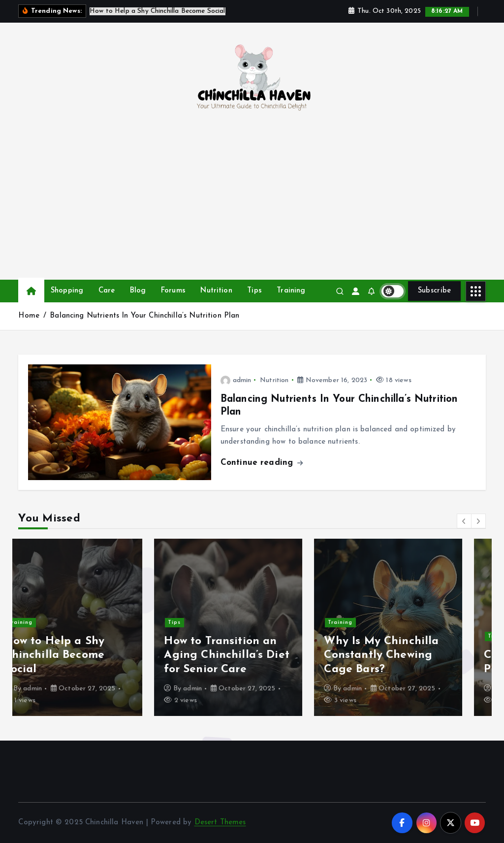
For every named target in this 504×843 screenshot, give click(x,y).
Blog (138, 291)
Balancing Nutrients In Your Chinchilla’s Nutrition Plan (144, 316)
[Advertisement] (252, 206)
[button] (464, 521)
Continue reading (262, 463)
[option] (92, 628)
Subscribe (435, 291)
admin (236, 380)
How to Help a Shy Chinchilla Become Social (78, 656)
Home (29, 316)
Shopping (67, 291)
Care (107, 291)
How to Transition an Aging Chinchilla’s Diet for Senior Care (251, 656)
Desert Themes (220, 823)
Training (291, 291)
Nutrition (216, 291)
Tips (254, 291)
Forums (173, 291)
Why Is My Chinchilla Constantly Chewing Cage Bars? (405, 656)
